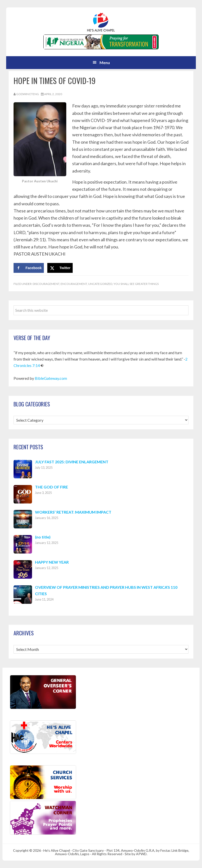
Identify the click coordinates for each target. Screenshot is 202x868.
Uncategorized (100, 284)
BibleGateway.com (51, 378)
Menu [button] (105, 62)
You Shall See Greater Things (136, 284)
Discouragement (46, 284)
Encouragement (74, 284)
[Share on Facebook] (29, 268)
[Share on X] (60, 268)
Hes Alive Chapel (101, 22)
